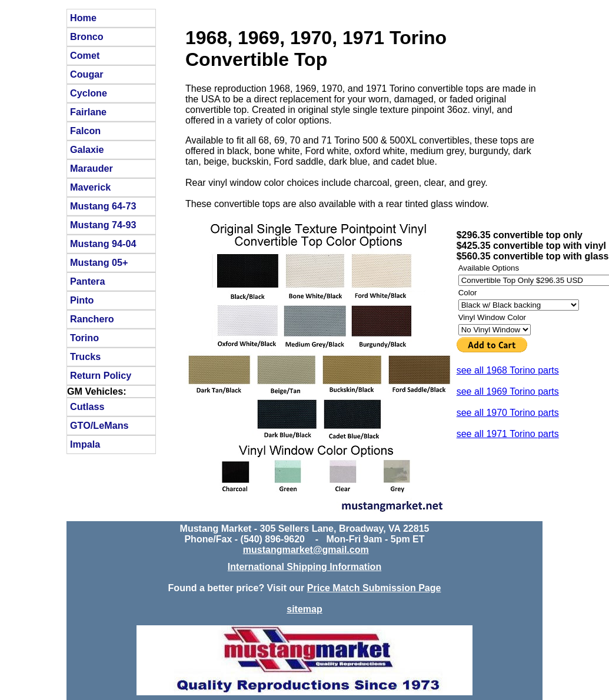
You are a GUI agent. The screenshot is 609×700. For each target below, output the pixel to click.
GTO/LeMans (99, 425)
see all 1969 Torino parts (508, 391)
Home (83, 18)
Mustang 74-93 (103, 225)
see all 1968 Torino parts (508, 370)
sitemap (304, 609)
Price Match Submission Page (374, 588)
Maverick (90, 187)
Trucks (85, 356)
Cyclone (89, 93)
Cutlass (87, 406)
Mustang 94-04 (103, 244)
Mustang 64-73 (103, 206)
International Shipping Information (304, 567)
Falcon (85, 131)
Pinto (82, 300)
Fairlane (88, 112)
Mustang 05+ (99, 262)
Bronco (87, 36)
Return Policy (101, 375)
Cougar (87, 74)
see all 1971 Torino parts (508, 434)
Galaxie (87, 149)
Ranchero (92, 319)
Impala (85, 444)
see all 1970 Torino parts (508, 413)
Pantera (87, 281)
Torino (84, 338)
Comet (85, 55)
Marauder (91, 168)
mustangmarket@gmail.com (306, 550)
